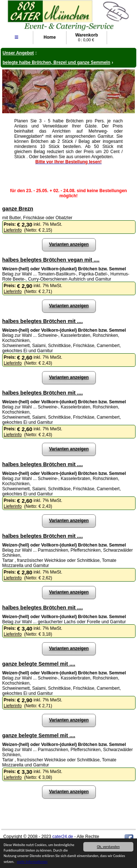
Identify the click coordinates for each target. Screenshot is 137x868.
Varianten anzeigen (69, 244)
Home (50, 37)
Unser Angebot (18, 53)
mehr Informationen (32, 862)
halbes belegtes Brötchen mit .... (43, 321)
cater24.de (63, 837)
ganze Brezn (18, 209)
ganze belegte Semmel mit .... (39, 664)
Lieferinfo (13, 230)
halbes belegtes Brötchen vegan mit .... (51, 260)
